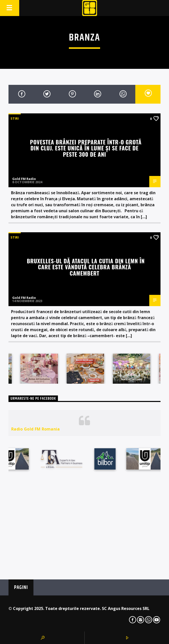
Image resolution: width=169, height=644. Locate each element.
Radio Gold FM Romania (36, 429)
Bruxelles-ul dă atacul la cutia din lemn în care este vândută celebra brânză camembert (86, 267)
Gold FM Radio (24, 179)
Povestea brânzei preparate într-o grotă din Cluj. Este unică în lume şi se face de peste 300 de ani (86, 148)
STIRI (15, 118)
